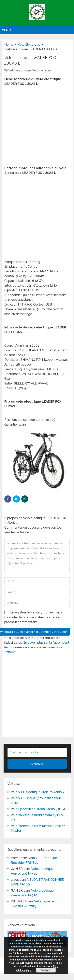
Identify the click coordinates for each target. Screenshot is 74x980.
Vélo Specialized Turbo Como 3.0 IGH (39, 809)
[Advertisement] (37, 127)
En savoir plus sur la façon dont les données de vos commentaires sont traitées (37, 647)
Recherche (37, 764)
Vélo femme (41, 70)
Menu (6, 30)
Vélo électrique (20, 70)
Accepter (46, 970)
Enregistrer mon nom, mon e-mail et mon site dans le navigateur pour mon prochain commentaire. (34, 617)
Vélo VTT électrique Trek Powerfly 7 (38, 792)
